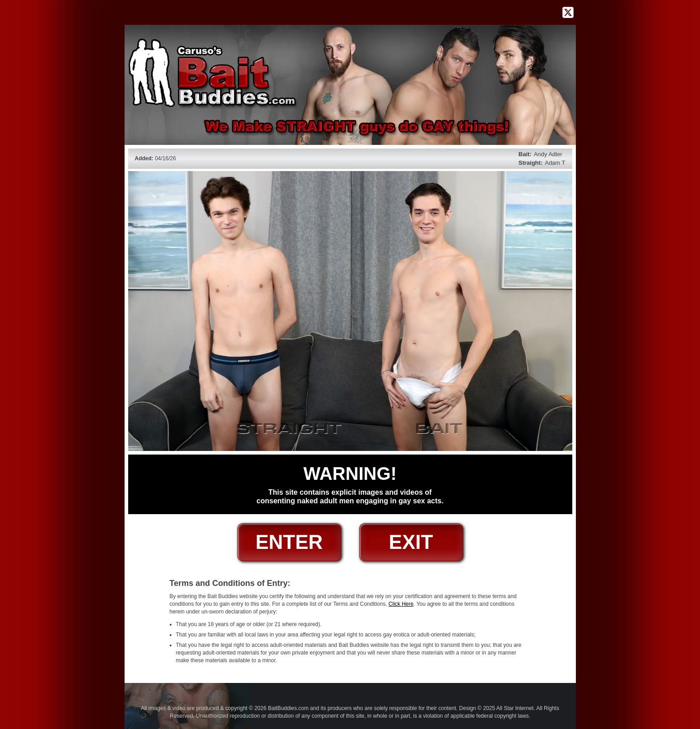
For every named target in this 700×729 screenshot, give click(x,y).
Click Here (401, 604)
